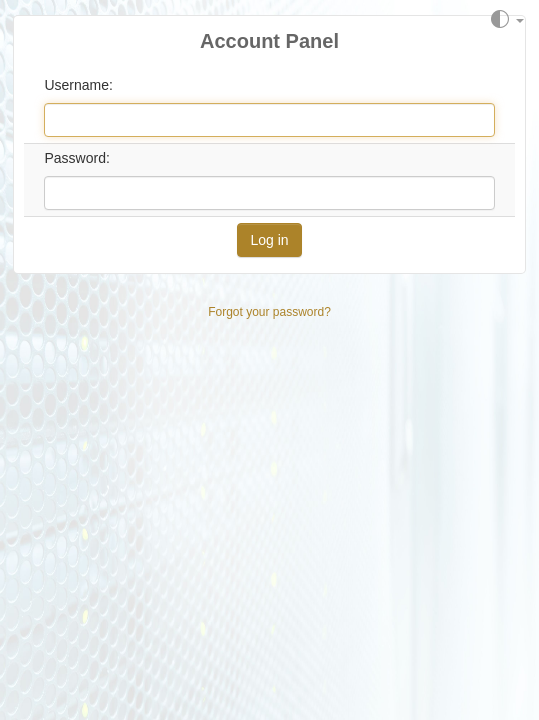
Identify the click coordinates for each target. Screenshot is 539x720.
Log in (269, 240)
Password (74, 158)
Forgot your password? (269, 312)
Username (76, 85)
